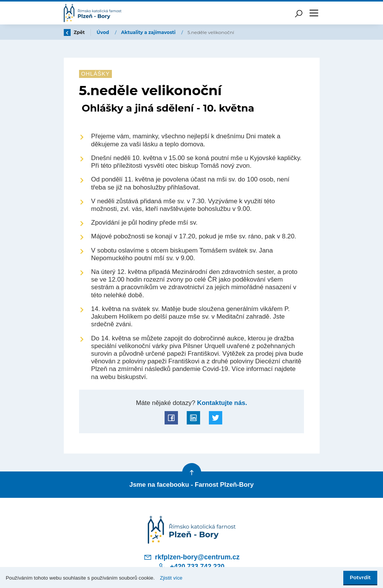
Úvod (103, 32)
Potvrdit (360, 577)
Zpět (74, 32)
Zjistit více (171, 578)
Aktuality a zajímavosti (149, 32)
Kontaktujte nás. (221, 403)
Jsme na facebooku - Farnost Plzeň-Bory (192, 485)
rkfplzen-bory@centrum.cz (192, 557)
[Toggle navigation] (314, 13)
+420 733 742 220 (191, 567)
